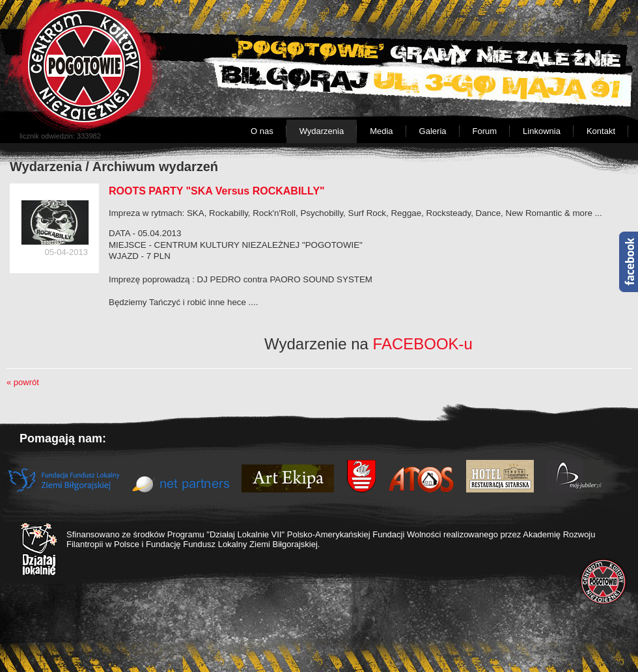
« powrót (23, 382)
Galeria (433, 131)
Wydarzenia (322, 131)
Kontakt (601, 131)
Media (381, 131)
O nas (262, 131)
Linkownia (542, 131)
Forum (485, 131)
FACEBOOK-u (423, 344)
